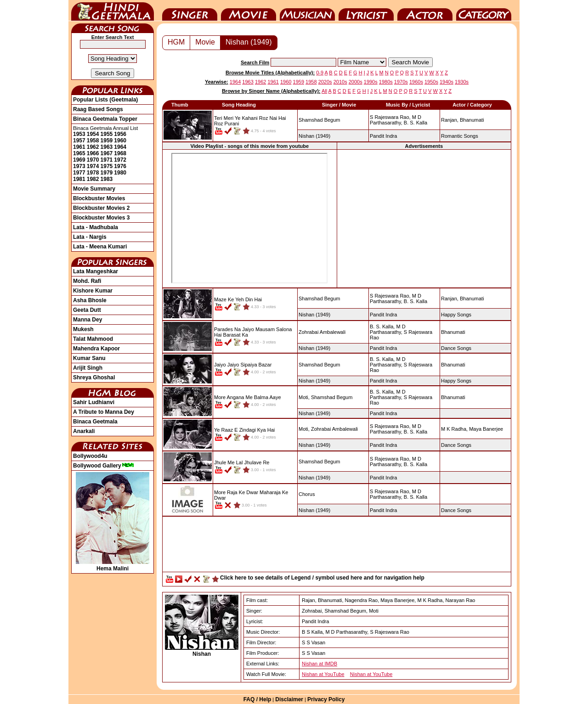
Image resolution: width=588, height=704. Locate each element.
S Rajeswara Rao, (390, 117)
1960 (120, 141)
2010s (340, 82)
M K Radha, (454, 429)
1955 (107, 134)
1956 (120, 134)
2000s (356, 82)
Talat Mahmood (93, 339)
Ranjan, (450, 120)
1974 (93, 166)
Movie (249, 11)
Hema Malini (113, 565)
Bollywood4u (90, 456)
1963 (107, 147)
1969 (79, 160)
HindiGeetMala (113, 11)
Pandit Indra (383, 136)
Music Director (307, 11)
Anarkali (84, 431)
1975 (107, 166)
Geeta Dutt (87, 310)
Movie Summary (94, 189)
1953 (79, 134)
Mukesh (83, 329)
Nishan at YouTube (323, 674)
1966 (93, 153)
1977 (79, 173)
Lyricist (366, 11)
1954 (93, 134)
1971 (107, 160)
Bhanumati (472, 120)
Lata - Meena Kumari (100, 247)
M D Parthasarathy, (396, 120)
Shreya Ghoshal (94, 377)
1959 (107, 141)
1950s (431, 82)
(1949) (314, 136)
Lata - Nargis (90, 237)
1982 (93, 179)
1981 (79, 179)
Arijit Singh (88, 368)
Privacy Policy (326, 699)
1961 (79, 147)
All (324, 91)
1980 (120, 173)
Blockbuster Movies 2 (101, 208)
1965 (79, 153)
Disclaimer (289, 699)
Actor (425, 11)
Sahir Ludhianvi (94, 402)
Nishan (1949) (249, 42)
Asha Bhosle (90, 300)
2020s (325, 82)
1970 (93, 160)
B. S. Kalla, (382, 327)
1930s (462, 82)
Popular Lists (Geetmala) (105, 100)
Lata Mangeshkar (96, 271)
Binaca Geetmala (95, 422)
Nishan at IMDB (319, 664)
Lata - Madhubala (96, 227)
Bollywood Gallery (104, 466)
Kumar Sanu (89, 358)
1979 (107, 173)
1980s (386, 82)
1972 (120, 160)
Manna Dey (88, 320)
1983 (107, 179)
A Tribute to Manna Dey (104, 412)
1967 (107, 153)
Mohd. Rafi (87, 281)
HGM (176, 42)
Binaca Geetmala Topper (105, 119)
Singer (190, 11)
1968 (120, 153)
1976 (120, 166)
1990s (371, 82)
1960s (416, 82)
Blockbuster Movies (99, 198)
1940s (447, 82)
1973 (79, 166)
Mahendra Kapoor (96, 349)
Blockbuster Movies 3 (101, 218)
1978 (93, 173)
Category (484, 11)
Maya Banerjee (486, 429)
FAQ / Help (257, 699)
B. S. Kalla (416, 123)
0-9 (320, 73)
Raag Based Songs (98, 109)
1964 (120, 147)
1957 (79, 141)
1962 (93, 147)
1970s (401, 82)
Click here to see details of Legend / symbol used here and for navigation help (322, 578)
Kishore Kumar (93, 291)
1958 (93, 141)
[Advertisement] (424, 218)
